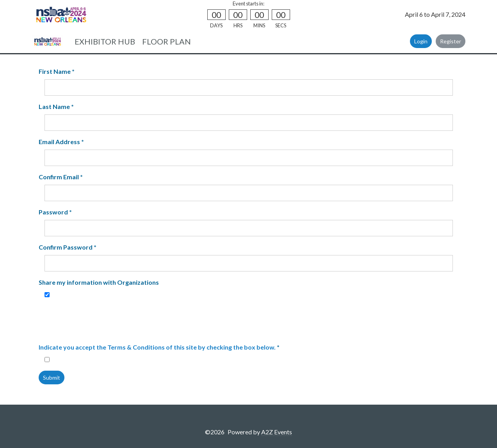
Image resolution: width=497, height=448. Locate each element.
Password (55, 212)
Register (451, 41)
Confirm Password (68, 247)
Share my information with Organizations (99, 282)
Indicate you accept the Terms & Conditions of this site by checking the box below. (157, 347)
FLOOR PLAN (167, 41)
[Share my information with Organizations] (47, 295)
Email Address (61, 142)
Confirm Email (61, 177)
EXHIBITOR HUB (105, 41)
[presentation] (104, 321)
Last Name (56, 106)
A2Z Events (277, 432)
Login (421, 41)
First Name (57, 71)
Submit (52, 377)
